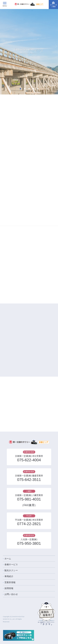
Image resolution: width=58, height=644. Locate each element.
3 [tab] (29, 89)
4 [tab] (33, 89)
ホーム (8, 559)
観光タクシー (11, 570)
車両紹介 (9, 576)
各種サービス (11, 564)
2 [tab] (25, 89)
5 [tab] (38, 89)
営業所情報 (10, 582)
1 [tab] (20, 89)
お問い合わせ (11, 594)
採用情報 (9, 588)
